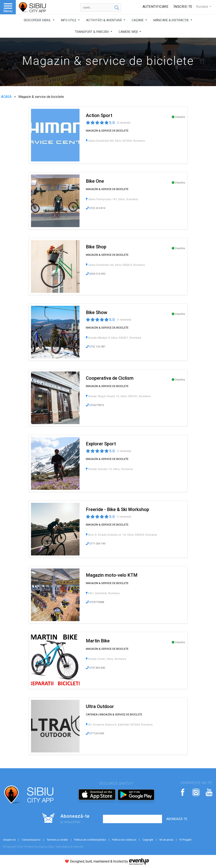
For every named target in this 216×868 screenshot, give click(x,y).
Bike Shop (96, 247)
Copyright (148, 840)
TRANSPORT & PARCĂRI (92, 32)
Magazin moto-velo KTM (112, 575)
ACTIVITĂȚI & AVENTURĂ (104, 20)
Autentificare (156, 7)
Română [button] (202, 7)
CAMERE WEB (129, 32)
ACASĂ (7, 97)
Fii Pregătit (185, 840)
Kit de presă (166, 840)
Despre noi (9, 840)
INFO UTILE (69, 20)
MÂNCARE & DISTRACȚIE (171, 20)
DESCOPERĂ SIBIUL (38, 20)
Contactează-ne (31, 840)
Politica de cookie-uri (124, 840)
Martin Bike (98, 641)
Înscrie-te (183, 7)
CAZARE (138, 20)
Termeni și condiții (57, 840)
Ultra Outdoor (100, 706)
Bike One (95, 181)
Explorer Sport (101, 444)
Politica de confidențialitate (90, 840)
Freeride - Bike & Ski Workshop (117, 509)
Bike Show (97, 312)
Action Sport (99, 115)
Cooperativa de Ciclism (110, 378)
